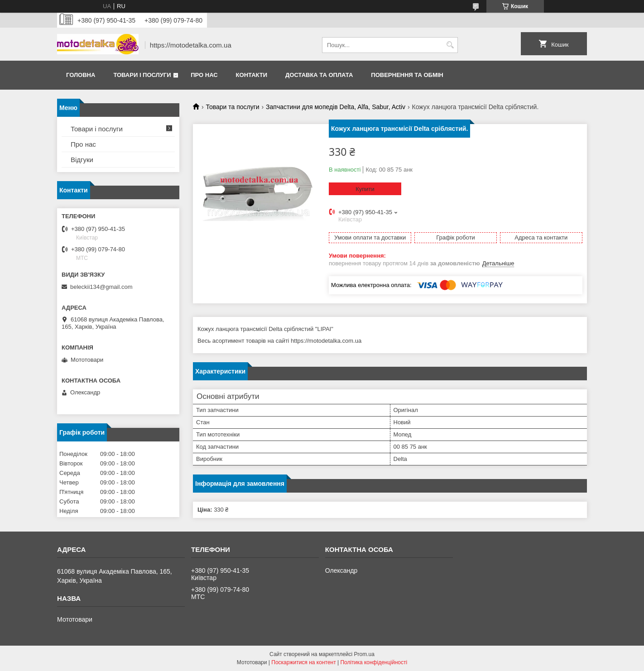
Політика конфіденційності (374, 662)
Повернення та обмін (407, 75)
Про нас (204, 75)
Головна (81, 75)
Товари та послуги (232, 107)
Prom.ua (364, 654)
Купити (365, 189)
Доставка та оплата (319, 75)
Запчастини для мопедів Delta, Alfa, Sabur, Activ (336, 107)
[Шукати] (450, 45)
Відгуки (82, 160)
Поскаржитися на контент (303, 662)
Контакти (252, 75)
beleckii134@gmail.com (101, 287)
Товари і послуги (142, 75)
